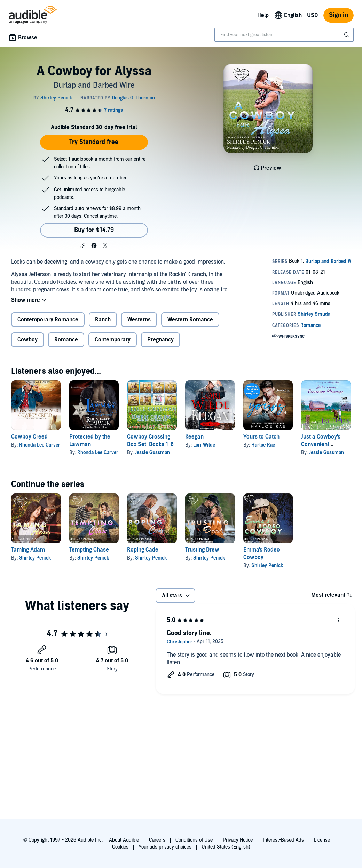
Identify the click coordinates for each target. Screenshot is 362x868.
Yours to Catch (261, 437)
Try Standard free (94, 142)
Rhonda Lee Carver (40, 445)
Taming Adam (28, 550)
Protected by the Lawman (90, 441)
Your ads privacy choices (165, 847)
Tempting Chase (89, 550)
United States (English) (226, 847)
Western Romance (190, 320)
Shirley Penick (35, 558)
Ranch (103, 320)
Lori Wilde (204, 445)
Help (263, 15)
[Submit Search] (347, 35)
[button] (83, 246)
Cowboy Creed (29, 437)
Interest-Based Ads (283, 840)
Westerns (139, 320)
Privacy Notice (238, 840)
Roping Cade (143, 550)
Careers (157, 840)
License (322, 840)
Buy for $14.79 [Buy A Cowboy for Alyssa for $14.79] (94, 230)
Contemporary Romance (48, 320)
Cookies (120, 847)
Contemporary (113, 340)
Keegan (194, 437)
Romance (66, 340)
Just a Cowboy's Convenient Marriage (321, 444)
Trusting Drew (202, 550)
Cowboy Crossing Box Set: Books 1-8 (150, 441)
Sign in (339, 15)
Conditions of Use (194, 840)
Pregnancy (160, 340)
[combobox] (284, 35)
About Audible (124, 840)
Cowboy (27, 340)
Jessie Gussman (152, 453)
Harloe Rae (263, 445)
